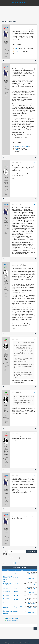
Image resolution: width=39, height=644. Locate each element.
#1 (35, 27)
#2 (35, 66)
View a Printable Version (12, 618)
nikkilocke (16, 578)
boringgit (16, 583)
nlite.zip (17, 49)
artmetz (6, 27)
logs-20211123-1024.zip (21, 146)
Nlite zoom (6, 588)
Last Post (29, 574)
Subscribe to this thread (12, 620)
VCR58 (16, 588)
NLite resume (6, 603)
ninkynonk (16, 573)
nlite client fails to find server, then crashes (7, 578)
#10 (35, 514)
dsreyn (16, 607)
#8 (35, 434)
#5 (35, 264)
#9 (35, 475)
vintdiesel (16, 612)
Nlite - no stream (7, 573)
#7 (35, 393)
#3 (35, 163)
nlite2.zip (17, 52)
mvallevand (24, 265)
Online (6, 166)
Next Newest (7, 555)
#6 (35, 339)
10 (21, 607)
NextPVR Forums (18, 3)
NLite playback (7, 592)
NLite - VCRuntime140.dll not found (8, 612)
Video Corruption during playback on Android (7, 583)
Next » (18, 563)
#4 (35, 205)
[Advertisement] (19, 11)
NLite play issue (7, 595)
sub (33, 578)
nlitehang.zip (18, 150)
